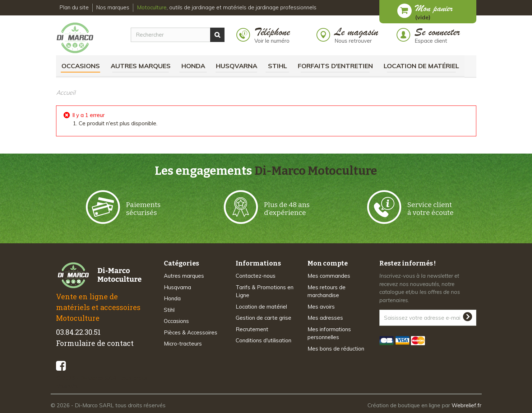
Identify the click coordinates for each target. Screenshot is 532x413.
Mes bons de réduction (336, 349)
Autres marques (141, 66)
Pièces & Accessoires (191, 332)
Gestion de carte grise (263, 318)
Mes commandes (329, 276)
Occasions (81, 66)
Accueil (66, 92)
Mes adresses (325, 318)
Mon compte (328, 263)
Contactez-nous (256, 276)
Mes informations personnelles (329, 333)
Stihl (277, 66)
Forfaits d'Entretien (335, 66)
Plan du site (74, 7)
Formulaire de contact (95, 343)
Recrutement (252, 329)
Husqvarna (237, 66)
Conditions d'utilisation (263, 340)
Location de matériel (421, 66)
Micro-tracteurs (183, 344)
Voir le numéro (272, 41)
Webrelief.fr (466, 405)
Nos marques (113, 7)
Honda (193, 66)
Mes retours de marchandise (327, 291)
